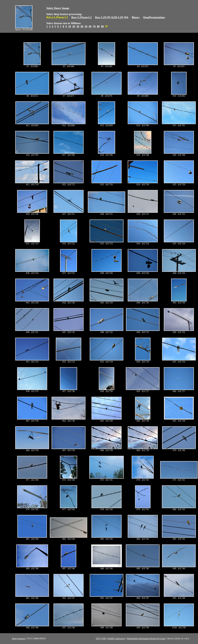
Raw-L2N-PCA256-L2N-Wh (112, 17)
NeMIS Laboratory (116, 639)
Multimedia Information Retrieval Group (146, 639)
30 (78, 26)
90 (102, 26)
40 (82, 26)
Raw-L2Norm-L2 (81, 17)
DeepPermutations (154, 17)
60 (90, 26)
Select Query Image (58, 8)
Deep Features (19, 639)
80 (98, 26)
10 (70, 26)
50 (86, 26)
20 (74, 26)
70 (94, 26)
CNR (103, 639)
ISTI (98, 639)
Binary (136, 17)
